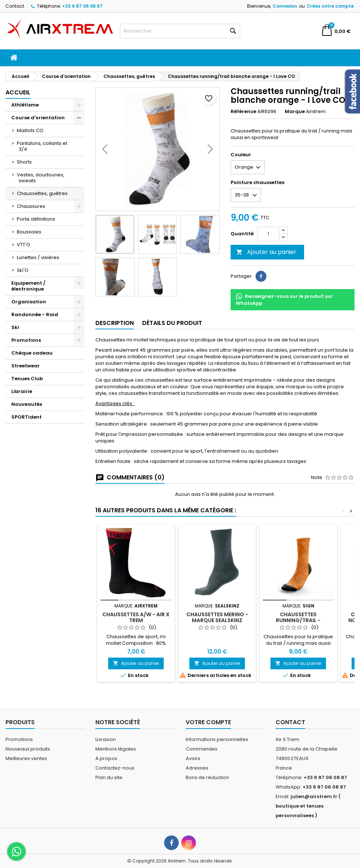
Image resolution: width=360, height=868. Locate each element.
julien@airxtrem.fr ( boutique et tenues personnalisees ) (308, 806)
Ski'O (23, 270)
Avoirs (193, 758)
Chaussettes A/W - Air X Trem (136, 617)
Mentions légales (116, 749)
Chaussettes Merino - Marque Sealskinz (217, 617)
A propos (106, 758)
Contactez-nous (115, 768)
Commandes (202, 749)
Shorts (24, 162)
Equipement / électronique (28, 286)
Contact (15, 6)
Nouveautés (27, 404)
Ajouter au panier (266, 252)
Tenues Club (27, 379)
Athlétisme (25, 105)
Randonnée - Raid (35, 315)
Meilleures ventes (26, 758)
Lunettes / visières (38, 257)
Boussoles (29, 232)
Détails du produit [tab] (172, 323)
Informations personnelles (217, 739)
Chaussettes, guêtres (42, 193)
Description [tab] (115, 323)
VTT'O (24, 245)
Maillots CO (30, 130)
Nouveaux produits (28, 749)
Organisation (29, 302)
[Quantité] (268, 234)
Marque (295, 112)
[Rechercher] (180, 31)
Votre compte (208, 722)
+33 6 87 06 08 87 (82, 6)
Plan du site (109, 777)
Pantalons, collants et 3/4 (42, 146)
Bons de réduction (207, 777)
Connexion (285, 6)
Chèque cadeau (32, 353)
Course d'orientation (38, 118)
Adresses (197, 768)
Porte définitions (36, 219)
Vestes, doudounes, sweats (41, 178)
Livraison (106, 739)
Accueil (18, 92)
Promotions (26, 340)
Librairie (22, 391)
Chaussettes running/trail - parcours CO (298, 620)
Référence (243, 112)
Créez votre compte (330, 6)
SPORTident (26, 417)
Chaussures (31, 206)
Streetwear (26, 366)
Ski (15, 327)
